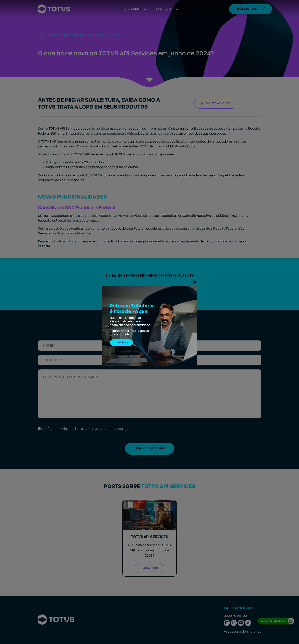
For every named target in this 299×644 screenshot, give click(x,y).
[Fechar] (195, 282)
